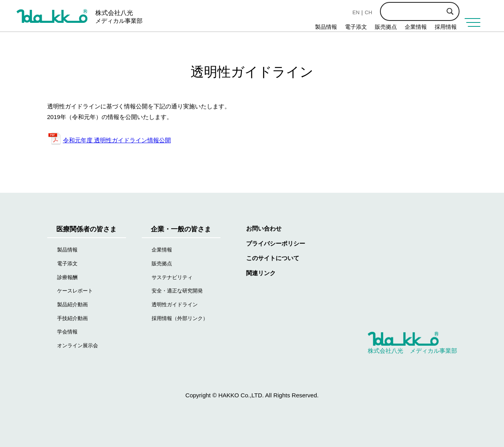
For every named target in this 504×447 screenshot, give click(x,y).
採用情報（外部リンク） (180, 318)
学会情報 (67, 332)
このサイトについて (273, 258)
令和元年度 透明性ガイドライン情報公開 (117, 140)
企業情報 (416, 27)
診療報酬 (67, 277)
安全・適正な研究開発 (177, 291)
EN (356, 12)
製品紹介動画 (72, 305)
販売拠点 (386, 27)
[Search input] (433, 11)
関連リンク (261, 273)
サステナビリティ (172, 277)
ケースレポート (75, 291)
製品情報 (326, 27)
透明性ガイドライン (175, 305)
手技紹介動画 (72, 318)
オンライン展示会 (78, 345)
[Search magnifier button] (450, 11)
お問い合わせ (264, 228)
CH (368, 12)
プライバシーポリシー (276, 243)
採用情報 (446, 27)
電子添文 (356, 27)
